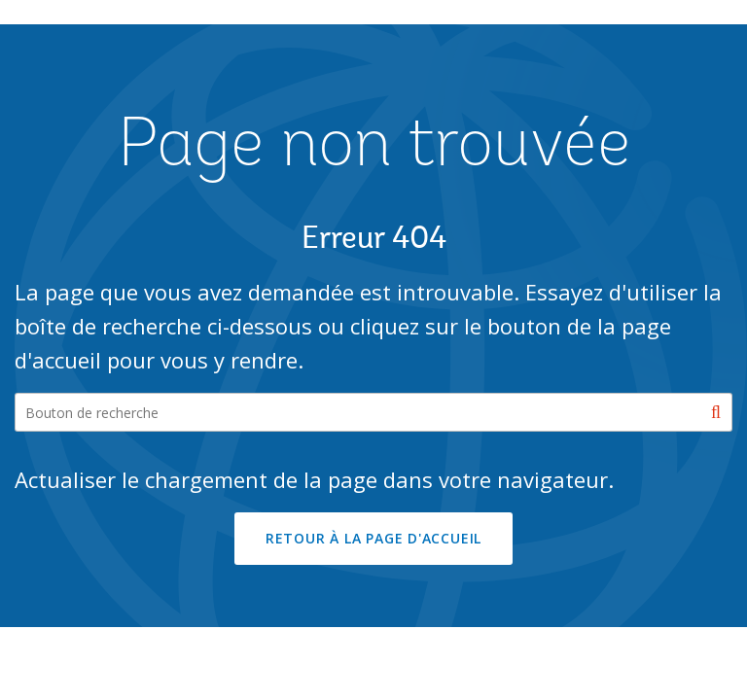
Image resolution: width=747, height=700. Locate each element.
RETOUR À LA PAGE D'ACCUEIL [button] (373, 538)
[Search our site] (373, 412)
